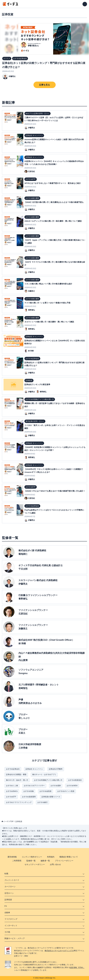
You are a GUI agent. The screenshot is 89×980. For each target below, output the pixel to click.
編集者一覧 (45, 861)
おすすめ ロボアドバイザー (34, 786)
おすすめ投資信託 (75, 780)
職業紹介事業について (69, 857)
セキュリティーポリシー (35, 864)
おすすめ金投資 (45, 791)
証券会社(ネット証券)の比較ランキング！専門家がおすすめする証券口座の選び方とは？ (44, 65)
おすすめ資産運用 (29, 797)
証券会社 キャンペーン (34, 769)
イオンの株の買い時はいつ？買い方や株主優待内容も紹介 (48, 284)
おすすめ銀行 (43, 802)
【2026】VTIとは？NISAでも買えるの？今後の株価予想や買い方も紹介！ (55, 491)
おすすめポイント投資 (66, 791)
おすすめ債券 (56, 786)
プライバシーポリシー (64, 861)
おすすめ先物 (29, 791)
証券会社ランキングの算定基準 (37, 385)
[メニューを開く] (85, 4)
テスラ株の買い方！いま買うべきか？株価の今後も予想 (47, 303)
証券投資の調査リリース (51, 797)
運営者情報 (12, 857)
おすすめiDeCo (12, 791)
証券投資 (19, 821)
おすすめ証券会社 (13, 769)
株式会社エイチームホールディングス (59, 951)
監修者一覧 (31, 861)
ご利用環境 (17, 861)
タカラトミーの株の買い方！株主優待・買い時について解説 (49, 322)
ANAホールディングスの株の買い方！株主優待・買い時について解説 (53, 221)
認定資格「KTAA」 (77, 967)
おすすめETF (11, 797)
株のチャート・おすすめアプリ (44, 774)
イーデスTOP (8, 821)
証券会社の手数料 (56, 769)
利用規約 (51, 857)
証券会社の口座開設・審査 (16, 774)
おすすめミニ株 (12, 786)
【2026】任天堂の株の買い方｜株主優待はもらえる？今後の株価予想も (54, 202)
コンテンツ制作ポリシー (32, 857)
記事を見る (45, 85)
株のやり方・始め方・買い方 (17, 780)
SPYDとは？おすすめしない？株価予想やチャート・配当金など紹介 (53, 183)
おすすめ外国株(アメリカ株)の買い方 (48, 780)
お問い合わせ (55, 864)
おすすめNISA (72, 786)
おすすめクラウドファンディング (19, 802)
